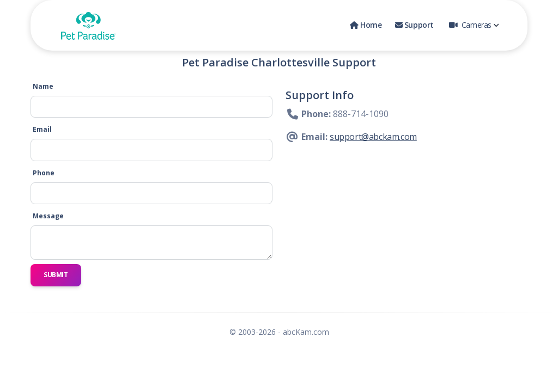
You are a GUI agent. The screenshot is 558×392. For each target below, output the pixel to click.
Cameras (474, 25)
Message (48, 216)
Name (43, 86)
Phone (44, 173)
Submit (56, 275)
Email (42, 129)
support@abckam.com (373, 137)
